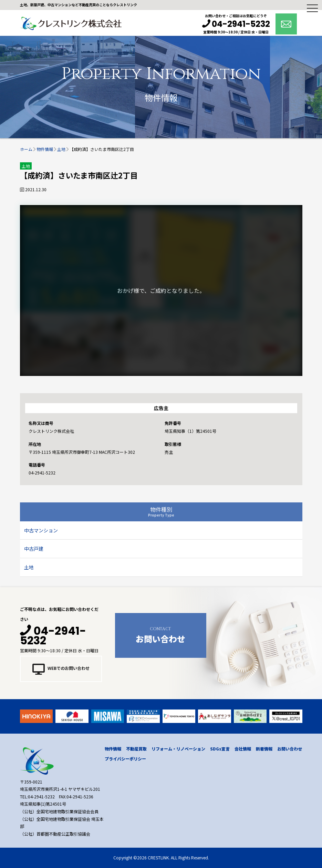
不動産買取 (136, 749)
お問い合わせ (161, 634)
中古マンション (41, 530)
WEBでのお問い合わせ (61, 669)
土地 (29, 567)
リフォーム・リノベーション (178, 749)
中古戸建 (34, 549)
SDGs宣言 (220, 749)
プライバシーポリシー (125, 759)
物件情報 (113, 749)
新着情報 (264, 749)
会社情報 (243, 749)
